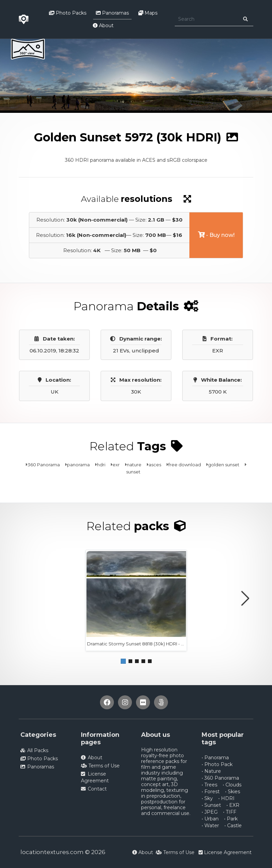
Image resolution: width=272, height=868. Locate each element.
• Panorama (215, 758)
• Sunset (211, 805)
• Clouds (232, 785)
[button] (123, 661)
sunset (133, 472)
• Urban (210, 819)
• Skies (233, 792)
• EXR (233, 805)
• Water (210, 826)
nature (134, 465)
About (103, 25)
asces (155, 465)
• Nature (211, 771)
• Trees (209, 785)
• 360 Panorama (220, 778)
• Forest (211, 792)
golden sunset (224, 465)
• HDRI (226, 798)
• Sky (207, 798)
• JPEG (210, 812)
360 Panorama (44, 465)
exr (116, 465)
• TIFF (230, 812)
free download (185, 465)
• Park (231, 819)
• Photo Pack (217, 764)
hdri (101, 465)
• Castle (233, 826)
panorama (78, 465)
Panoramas (112, 13)
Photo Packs (68, 13)
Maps (148, 13)
